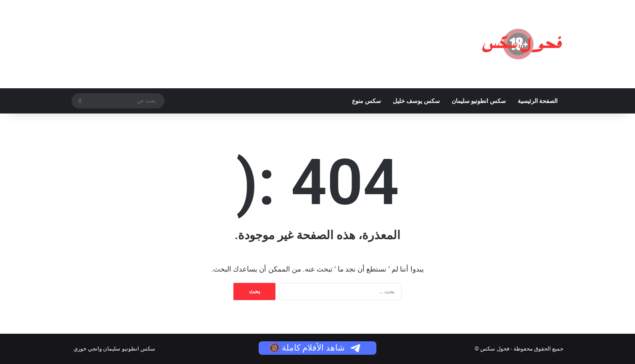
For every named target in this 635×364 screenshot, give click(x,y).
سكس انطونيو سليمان (479, 101)
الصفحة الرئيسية (538, 101)
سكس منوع (366, 101)
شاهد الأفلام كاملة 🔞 (316, 348)
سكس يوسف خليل (416, 101)
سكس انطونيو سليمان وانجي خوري (114, 349)
